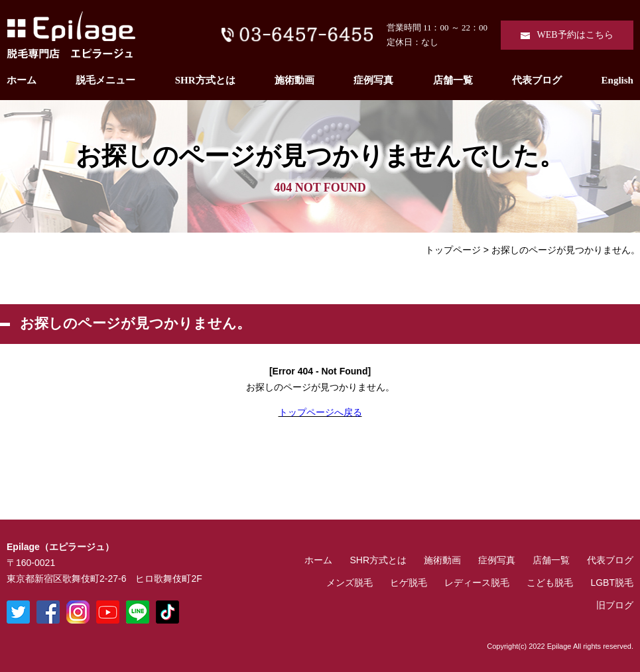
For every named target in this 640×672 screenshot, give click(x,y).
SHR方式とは (205, 80)
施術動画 (294, 80)
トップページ (453, 250)
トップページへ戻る (320, 412)
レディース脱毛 (477, 583)
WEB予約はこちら (575, 35)
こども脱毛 (550, 583)
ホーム (22, 80)
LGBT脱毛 (612, 583)
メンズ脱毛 (350, 583)
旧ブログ (615, 605)
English (617, 80)
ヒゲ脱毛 (409, 583)
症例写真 (373, 80)
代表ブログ (537, 80)
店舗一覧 (453, 80)
